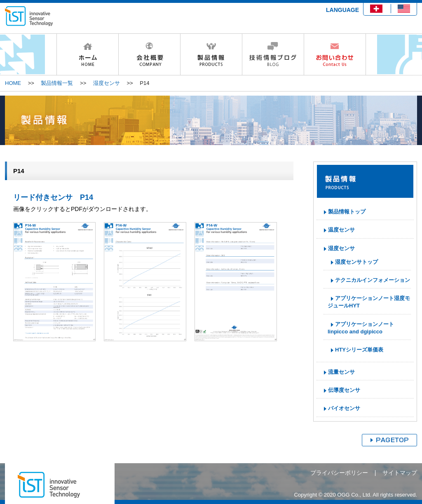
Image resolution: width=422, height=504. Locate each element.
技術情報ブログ (273, 54)
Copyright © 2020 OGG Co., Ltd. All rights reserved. (355, 495)
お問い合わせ (335, 54)
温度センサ (341, 230)
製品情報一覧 (57, 83)
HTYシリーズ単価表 (359, 350)
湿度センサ (107, 83)
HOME (87, 54)
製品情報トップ (347, 212)
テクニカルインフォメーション (373, 280)
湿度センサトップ (356, 262)
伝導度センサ (344, 390)
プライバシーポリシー (339, 473)
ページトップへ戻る (389, 440)
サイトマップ (400, 473)
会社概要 (149, 54)
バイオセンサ (344, 408)
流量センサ (341, 372)
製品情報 (211, 54)
